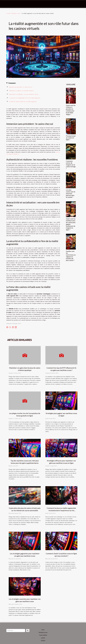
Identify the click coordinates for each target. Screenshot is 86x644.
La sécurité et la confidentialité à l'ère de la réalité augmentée (25, 98)
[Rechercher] (16, 631)
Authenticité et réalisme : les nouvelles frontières (21, 91)
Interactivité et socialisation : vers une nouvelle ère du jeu (24, 94)
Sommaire (12, 83)
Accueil (8, 13)
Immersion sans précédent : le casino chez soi (21, 87)
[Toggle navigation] (5, 4)
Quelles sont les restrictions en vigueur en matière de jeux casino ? (71, 256)
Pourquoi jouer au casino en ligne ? (71, 138)
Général (43, 640)
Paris (43, 630)
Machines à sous (16, 13)
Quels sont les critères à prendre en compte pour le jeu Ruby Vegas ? (71, 110)
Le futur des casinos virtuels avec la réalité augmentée (23, 102)
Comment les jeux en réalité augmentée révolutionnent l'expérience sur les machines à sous (61, 510)
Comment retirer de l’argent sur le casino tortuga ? (71, 165)
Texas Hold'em (43, 635)
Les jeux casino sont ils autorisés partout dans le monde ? (71, 194)
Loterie (43, 638)
